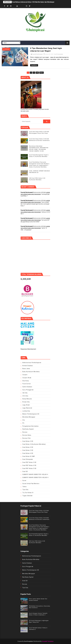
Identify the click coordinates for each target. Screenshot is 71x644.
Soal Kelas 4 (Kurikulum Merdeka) (34, 444)
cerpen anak (27, 378)
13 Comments (59, 54)
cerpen (25, 375)
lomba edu (26, 411)
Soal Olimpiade (28, 459)
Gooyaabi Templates (48, 641)
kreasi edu (26, 402)
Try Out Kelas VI (28, 493)
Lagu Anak (26, 405)
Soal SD (25, 471)
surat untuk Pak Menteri (31, 484)
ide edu (25, 393)
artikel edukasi (28, 366)
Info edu (25, 396)
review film (27, 438)
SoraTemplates (28, 641)
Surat (24, 481)
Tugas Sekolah (28, 496)
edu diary (26, 381)
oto (24, 420)
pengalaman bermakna (30, 426)
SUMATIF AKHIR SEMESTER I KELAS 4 (35, 474)
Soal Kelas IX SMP (29, 456)
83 (37, 73)
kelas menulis (27, 399)
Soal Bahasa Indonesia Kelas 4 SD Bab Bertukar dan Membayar (33, 2)
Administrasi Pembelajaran (32, 363)
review (25, 432)
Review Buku (27, 435)
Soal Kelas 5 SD (28, 450)
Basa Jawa (26, 369)
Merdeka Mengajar (29, 417)
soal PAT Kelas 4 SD (29, 465)
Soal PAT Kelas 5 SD (29, 468)
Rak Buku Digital (28, 429)
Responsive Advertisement (28, 349)
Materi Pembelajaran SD (31, 414)
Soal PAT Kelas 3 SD (29, 462)
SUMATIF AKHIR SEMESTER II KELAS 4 (35, 477)
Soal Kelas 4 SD (28, 447)
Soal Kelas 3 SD (28, 441)
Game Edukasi (27, 387)
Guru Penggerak (28, 390)
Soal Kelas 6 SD (28, 453)
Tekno (25, 487)
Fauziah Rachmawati (27, 192)
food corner (27, 384)
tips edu (7, 49)
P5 (23, 423)
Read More (34, 65)
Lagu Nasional (27, 408)
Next (42, 73)
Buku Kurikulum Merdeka (31, 372)
